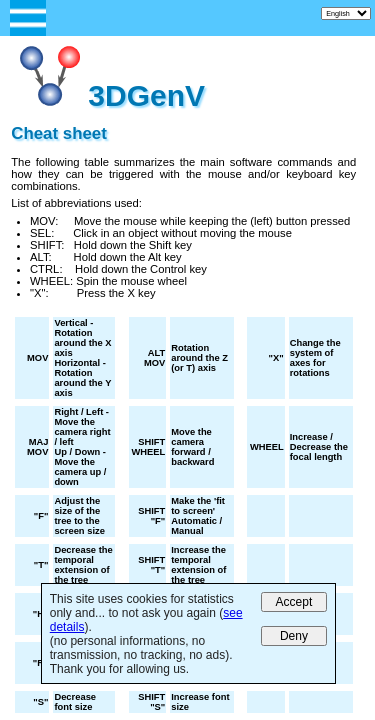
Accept (294, 602)
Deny (294, 636)
